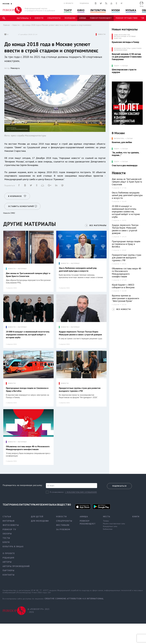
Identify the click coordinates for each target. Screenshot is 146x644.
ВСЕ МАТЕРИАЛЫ (98, 225)
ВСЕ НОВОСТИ (124, 309)
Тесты (6, 538)
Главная (7, 25)
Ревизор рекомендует (101, 18)
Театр (68, 10)
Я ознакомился (57, 492)
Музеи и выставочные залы (114, 524)
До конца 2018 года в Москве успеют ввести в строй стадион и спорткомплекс (57, 25)
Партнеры (8, 570)
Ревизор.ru (15, 68)
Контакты (9, 575)
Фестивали (63, 525)
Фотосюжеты (11, 525)
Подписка (84, 3)
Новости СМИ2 (9, 213)
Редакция (8, 558)
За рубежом (63, 529)
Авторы (7, 562)
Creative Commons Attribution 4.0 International (74, 599)
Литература (98, 10)
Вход (142, 6)
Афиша (83, 18)
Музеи (116, 10)
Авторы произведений (16, 566)
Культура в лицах (13, 547)
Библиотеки (108, 529)
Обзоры (7, 534)
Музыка (131, 10)
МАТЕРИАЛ (22, 269)
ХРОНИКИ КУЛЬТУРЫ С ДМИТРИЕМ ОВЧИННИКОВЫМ (128, 49)
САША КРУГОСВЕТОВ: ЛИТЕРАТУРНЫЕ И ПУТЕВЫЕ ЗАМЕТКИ (125, 36)
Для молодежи (40, 521)
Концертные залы (110, 526)
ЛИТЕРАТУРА (119, 139)
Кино (81, 10)
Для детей (37, 517)
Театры (106, 521)
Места (107, 517)
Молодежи (70, 18)
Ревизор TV (9, 529)
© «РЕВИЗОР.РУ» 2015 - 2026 (39, 611)
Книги (136, 517)
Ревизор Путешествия (127, 18)
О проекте (68, 3)
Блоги (6, 542)
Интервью (9, 521)
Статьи (125, 66)
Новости (39, 18)
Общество (64, 505)
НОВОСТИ (102, 34)
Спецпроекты (54, 18)
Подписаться (119, 486)
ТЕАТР (116, 66)
